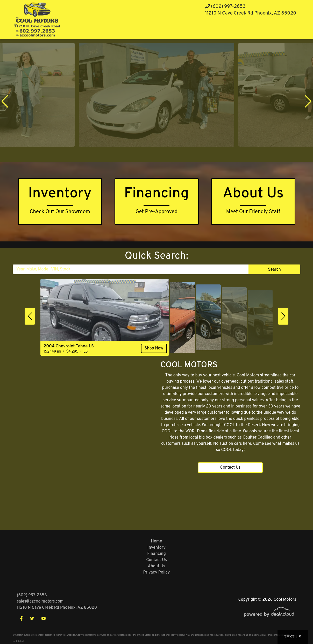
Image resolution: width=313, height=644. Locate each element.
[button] (5, 101)
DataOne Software (97, 635)
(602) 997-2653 (225, 7)
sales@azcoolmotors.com (40, 602)
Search (274, 270)
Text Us (293, 637)
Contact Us (230, 468)
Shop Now (154, 348)
